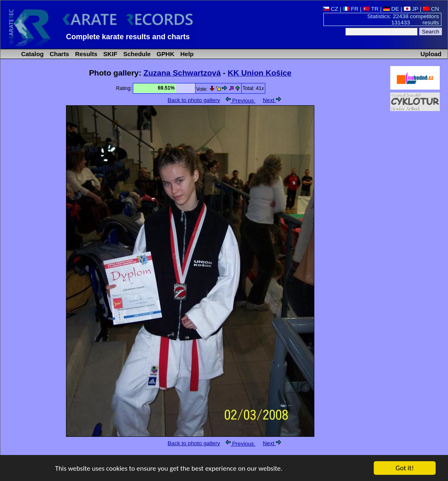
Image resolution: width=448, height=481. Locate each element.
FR (351, 9)
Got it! (405, 468)
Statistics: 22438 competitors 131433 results (403, 19)
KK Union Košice (259, 73)
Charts (59, 54)
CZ (330, 9)
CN (431, 9)
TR (371, 9)
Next (272, 100)
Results (85, 54)
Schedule (136, 54)
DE (391, 9)
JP (411, 9)
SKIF (109, 54)
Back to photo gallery (194, 100)
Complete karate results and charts (128, 37)
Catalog (32, 54)
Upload (431, 54)
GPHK (164, 54)
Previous (241, 101)
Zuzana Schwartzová (182, 73)
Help (186, 54)
